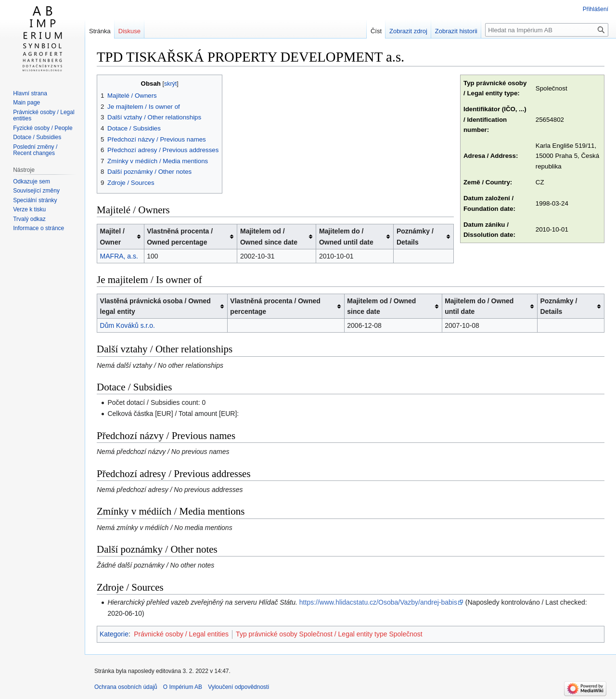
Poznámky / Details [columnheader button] (415, 236)
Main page (26, 103)
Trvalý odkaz (29, 219)
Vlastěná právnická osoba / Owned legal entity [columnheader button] (155, 306)
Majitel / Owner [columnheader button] (112, 236)
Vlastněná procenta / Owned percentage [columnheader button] (180, 236)
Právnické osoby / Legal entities (181, 634)
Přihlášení (596, 9)
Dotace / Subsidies (37, 137)
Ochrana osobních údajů (126, 687)
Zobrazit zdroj (408, 31)
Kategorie (114, 634)
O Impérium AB (183, 687)
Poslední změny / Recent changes (35, 150)
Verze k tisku (29, 209)
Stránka (100, 31)
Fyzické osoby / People (43, 128)
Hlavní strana (30, 93)
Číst (376, 31)
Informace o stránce (38, 228)
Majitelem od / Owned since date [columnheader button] (269, 236)
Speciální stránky (35, 200)
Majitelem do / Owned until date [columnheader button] (346, 236)
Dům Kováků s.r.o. (128, 325)
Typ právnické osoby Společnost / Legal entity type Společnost (329, 634)
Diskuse (129, 31)
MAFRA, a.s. (119, 256)
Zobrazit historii (456, 31)
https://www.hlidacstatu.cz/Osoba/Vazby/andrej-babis (378, 602)
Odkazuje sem (32, 181)
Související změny (36, 191)
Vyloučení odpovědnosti (238, 687)
